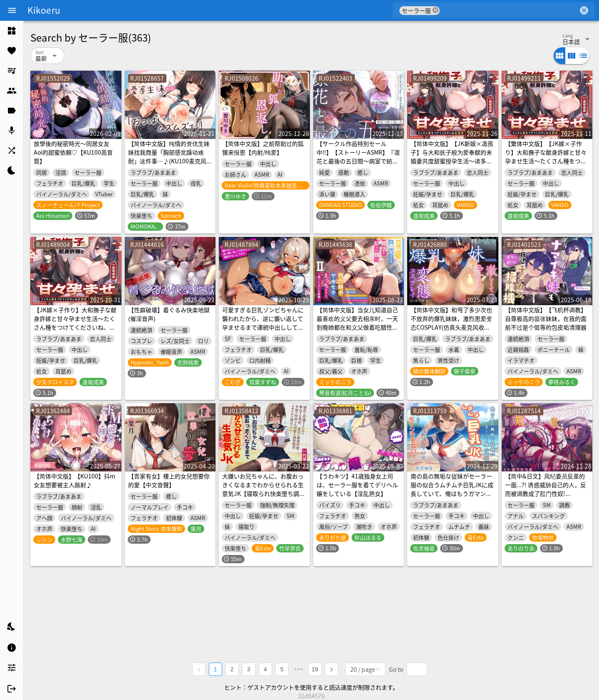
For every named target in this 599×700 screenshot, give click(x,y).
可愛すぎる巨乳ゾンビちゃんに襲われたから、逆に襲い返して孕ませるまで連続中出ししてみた (263, 323)
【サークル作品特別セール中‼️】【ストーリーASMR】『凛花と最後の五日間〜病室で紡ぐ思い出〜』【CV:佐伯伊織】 (358, 157)
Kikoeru (44, 10)
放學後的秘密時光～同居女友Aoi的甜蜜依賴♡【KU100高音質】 (73, 152)
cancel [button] (436, 10)
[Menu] (12, 10)
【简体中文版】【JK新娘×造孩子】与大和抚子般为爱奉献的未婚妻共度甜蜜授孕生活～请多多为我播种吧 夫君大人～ (452, 157)
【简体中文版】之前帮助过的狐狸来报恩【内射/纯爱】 (263, 148)
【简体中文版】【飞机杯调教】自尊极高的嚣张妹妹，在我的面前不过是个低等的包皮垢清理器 (546, 318)
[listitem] (12, 31)
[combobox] (509, 10)
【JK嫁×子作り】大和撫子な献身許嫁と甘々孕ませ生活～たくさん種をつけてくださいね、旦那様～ (75, 323)
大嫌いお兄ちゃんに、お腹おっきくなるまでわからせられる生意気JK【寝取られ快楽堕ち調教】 (263, 489)
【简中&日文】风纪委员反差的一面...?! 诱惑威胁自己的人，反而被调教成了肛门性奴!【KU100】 (546, 489)
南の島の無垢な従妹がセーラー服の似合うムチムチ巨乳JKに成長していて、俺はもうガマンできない (452, 489)
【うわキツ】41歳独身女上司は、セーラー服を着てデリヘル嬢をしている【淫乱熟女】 (357, 485)
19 (315, 669)
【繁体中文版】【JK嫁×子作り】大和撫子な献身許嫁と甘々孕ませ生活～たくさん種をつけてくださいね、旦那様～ (546, 157)
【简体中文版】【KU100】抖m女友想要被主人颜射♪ (74, 480)
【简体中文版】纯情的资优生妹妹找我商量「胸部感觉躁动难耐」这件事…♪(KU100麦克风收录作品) (170, 157)
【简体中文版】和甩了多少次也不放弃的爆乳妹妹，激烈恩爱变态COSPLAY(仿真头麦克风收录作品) (451, 323)
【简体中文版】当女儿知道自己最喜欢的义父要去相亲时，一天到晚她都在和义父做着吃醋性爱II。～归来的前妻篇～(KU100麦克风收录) (357, 327)
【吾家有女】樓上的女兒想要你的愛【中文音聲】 (169, 480)
